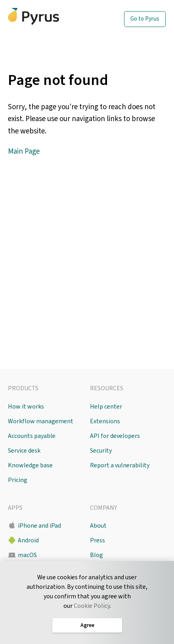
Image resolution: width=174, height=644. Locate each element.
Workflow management (41, 421)
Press (98, 540)
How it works (26, 407)
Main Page (24, 151)
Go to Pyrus (145, 19)
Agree (87, 625)
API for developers (115, 436)
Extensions (105, 421)
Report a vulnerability (120, 465)
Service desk (24, 451)
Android (28, 540)
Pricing (18, 480)
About (98, 526)
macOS (27, 555)
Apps (15, 508)
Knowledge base (30, 465)
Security (101, 451)
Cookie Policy (92, 606)
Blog (97, 555)
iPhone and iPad (39, 526)
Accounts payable (32, 436)
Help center (106, 407)
